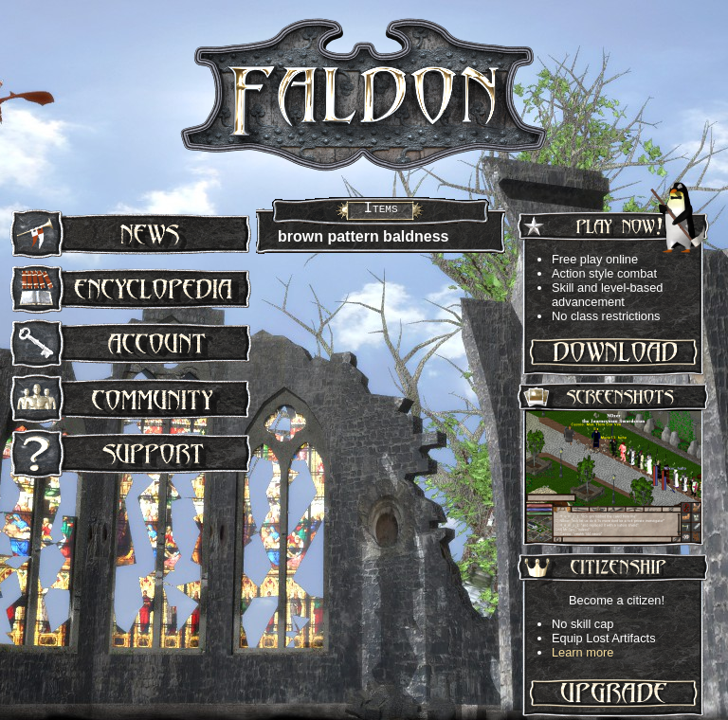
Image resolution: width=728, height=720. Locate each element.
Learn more (582, 652)
